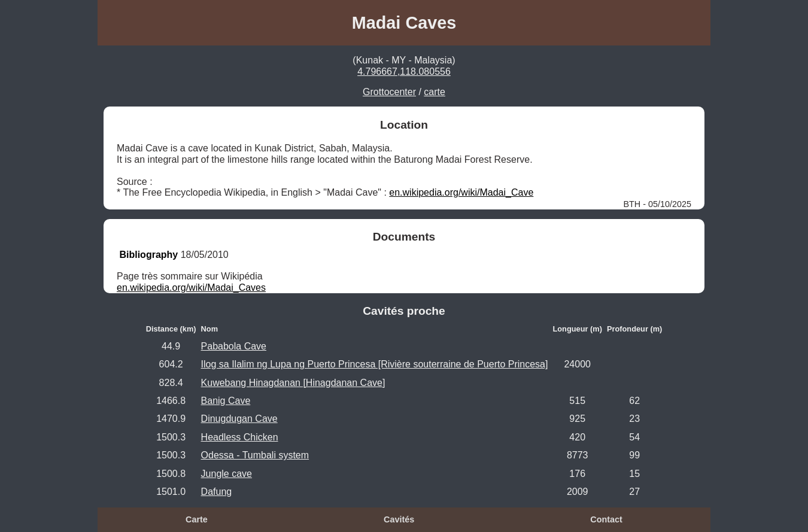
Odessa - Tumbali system (255, 455)
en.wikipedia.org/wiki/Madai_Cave (461, 192)
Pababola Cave (234, 346)
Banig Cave (226, 401)
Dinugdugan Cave (239, 419)
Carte (197, 519)
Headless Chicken (240, 437)
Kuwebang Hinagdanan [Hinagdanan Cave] (293, 383)
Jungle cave (227, 474)
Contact (606, 519)
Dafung (217, 492)
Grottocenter (389, 92)
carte (435, 92)
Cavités (399, 519)
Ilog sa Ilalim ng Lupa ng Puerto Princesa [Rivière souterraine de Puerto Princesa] (375, 364)
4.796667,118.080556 (404, 72)
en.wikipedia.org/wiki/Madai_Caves (191, 288)
